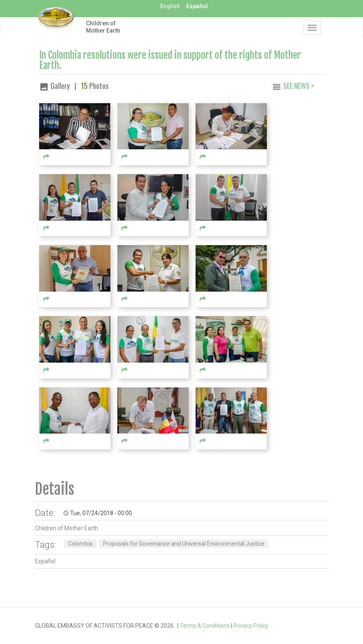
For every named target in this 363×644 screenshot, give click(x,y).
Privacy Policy (251, 626)
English (170, 6)
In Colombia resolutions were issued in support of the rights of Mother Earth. (170, 60)
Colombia (80, 544)
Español (197, 6)
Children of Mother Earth (103, 27)
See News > (299, 86)
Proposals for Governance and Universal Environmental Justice (184, 544)
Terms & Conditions (205, 626)
